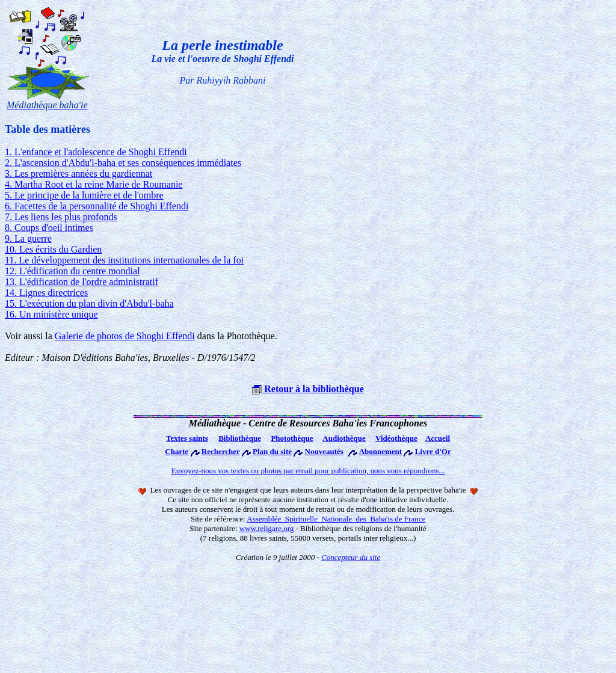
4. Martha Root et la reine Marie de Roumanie (94, 184)
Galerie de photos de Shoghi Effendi (125, 336)
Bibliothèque (240, 438)
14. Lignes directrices (46, 293)
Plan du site (272, 451)
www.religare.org (267, 528)
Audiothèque (344, 438)
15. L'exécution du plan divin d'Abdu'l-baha (89, 303)
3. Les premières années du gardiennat (79, 174)
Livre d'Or (433, 451)
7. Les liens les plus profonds (61, 217)
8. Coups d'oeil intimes (49, 228)
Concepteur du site (351, 557)
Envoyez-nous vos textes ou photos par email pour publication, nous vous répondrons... (308, 471)
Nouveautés (324, 451)
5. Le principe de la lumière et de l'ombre (84, 195)
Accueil (438, 438)
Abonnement (381, 451)
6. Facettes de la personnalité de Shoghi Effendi (97, 206)
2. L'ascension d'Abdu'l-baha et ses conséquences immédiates (123, 163)
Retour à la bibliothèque (308, 389)
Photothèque (292, 438)
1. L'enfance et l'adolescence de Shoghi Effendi (96, 152)
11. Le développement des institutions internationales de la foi (124, 260)
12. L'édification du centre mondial (72, 271)
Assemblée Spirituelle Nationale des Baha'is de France (336, 519)
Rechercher (221, 451)
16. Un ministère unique (51, 314)
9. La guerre (28, 238)
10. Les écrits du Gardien (53, 249)
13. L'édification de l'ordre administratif (82, 282)
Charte (177, 451)
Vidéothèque (396, 438)
